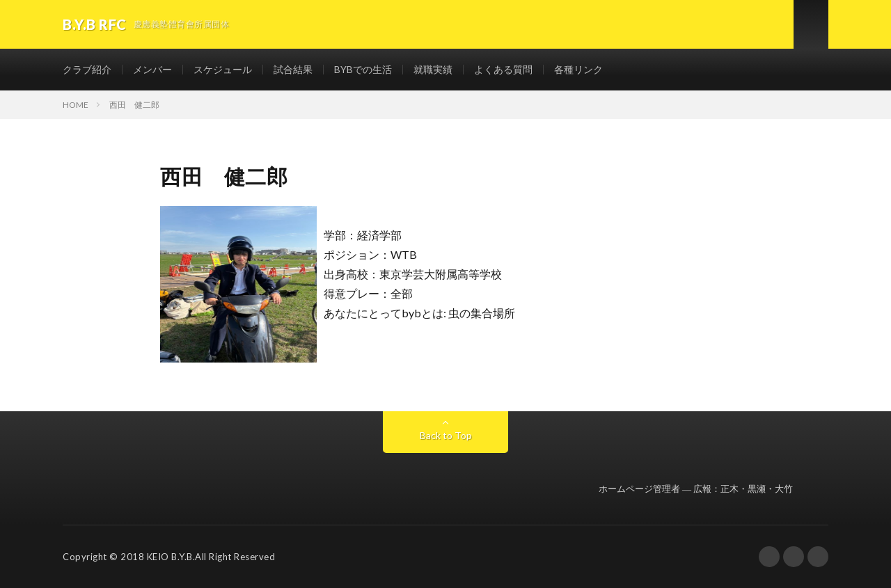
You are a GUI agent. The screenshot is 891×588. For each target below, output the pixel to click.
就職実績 (433, 69)
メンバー (152, 69)
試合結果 (293, 69)
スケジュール (223, 69)
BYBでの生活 (363, 69)
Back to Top (446, 435)
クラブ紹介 (87, 69)
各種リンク (578, 69)
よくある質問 (503, 69)
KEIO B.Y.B (170, 557)
